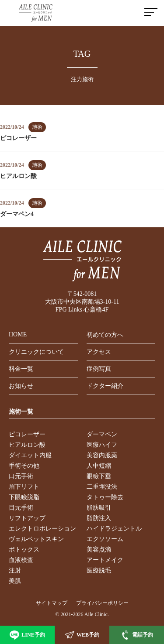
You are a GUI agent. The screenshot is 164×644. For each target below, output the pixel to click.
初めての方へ (105, 335)
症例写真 (99, 369)
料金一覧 (21, 369)
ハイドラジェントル (114, 529)
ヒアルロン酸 (27, 445)
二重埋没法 (102, 487)
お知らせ (21, 386)
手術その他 (24, 466)
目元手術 (21, 508)
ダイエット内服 (30, 455)
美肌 (15, 581)
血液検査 (21, 560)
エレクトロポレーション (42, 529)
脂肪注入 (99, 518)
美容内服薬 (102, 455)
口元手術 (21, 476)
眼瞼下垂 (99, 476)
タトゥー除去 (105, 497)
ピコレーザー (27, 434)
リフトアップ (27, 518)
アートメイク (105, 560)
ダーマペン (102, 434)
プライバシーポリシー (102, 603)
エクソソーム (105, 539)
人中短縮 (99, 466)
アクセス (99, 352)
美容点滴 (99, 550)
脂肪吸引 (99, 508)
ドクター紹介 (105, 386)
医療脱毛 (99, 570)
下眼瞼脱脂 (24, 497)
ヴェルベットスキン (36, 539)
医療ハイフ (102, 445)
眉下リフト (24, 487)
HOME (18, 334)
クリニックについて (36, 352)
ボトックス (24, 550)
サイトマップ (52, 603)
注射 (15, 570)
